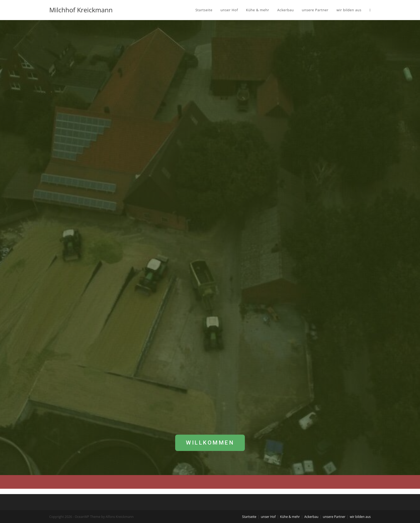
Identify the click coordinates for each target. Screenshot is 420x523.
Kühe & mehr (290, 517)
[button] (210, 443)
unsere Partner (334, 517)
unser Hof (268, 517)
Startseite (249, 517)
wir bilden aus (360, 517)
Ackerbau (311, 517)
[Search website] (370, 10)
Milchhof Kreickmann (81, 10)
